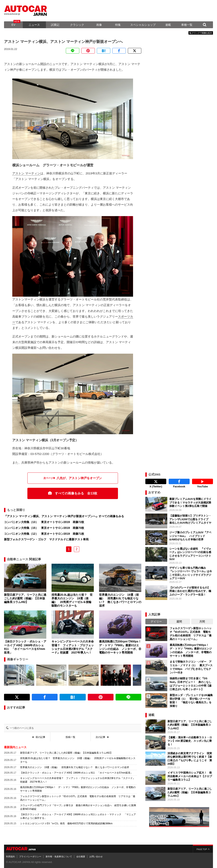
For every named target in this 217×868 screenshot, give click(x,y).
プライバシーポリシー (30, 857)
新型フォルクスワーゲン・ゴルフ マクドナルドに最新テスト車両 (46, 539)
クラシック (77, 25)
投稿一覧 (70, 737)
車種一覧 (187, 25)
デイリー (156, 621)
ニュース (34, 25)
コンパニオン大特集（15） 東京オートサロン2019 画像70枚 (44, 528)
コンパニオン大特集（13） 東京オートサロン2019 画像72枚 (44, 522)
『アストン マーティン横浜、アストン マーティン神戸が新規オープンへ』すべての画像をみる (64, 516)
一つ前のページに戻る (22, 728)
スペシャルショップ (143, 25)
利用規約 (10, 857)
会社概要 (81, 857)
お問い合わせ (96, 857)
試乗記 (55, 25)
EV (13, 25)
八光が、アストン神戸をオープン (79, 478)
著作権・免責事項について (59, 857)
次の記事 (100, 737)
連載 (168, 25)
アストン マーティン (26, 173)
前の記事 (40, 737)
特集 (118, 25)
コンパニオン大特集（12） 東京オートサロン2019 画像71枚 (44, 534)
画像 (99, 25)
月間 (202, 621)
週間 (179, 621)
